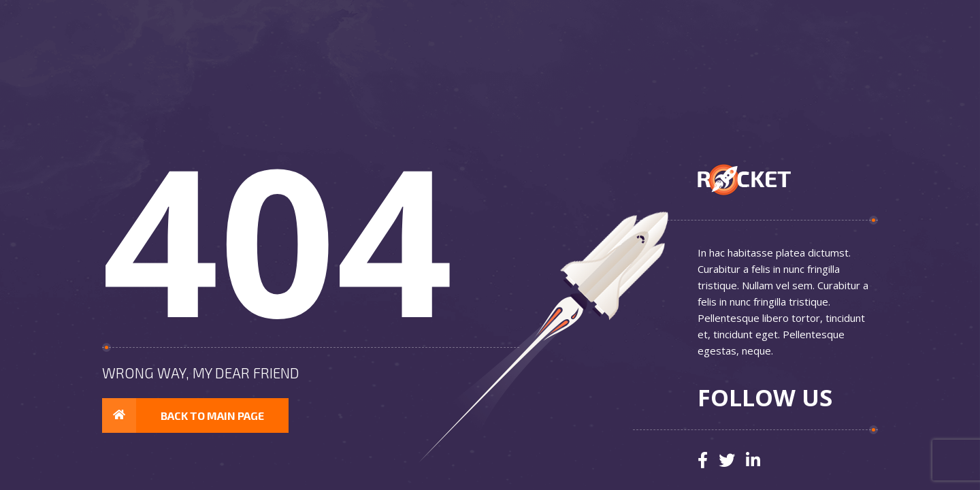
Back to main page (183, 416)
